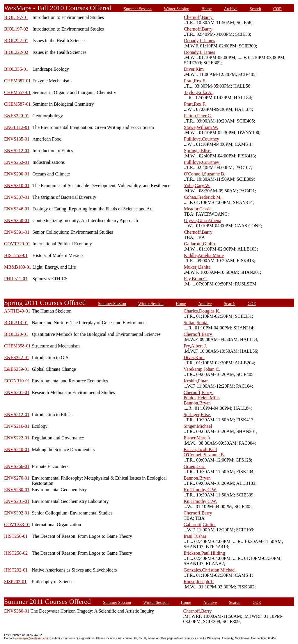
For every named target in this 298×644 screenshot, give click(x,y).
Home (206, 9)
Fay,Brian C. (196, 279)
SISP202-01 (15, 582)
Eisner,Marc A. (198, 438)
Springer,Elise (198, 151)
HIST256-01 (16, 536)
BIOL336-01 (16, 69)
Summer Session (138, 9)
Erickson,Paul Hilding (204, 553)
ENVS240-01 (17, 449)
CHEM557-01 (17, 92)
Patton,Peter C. (198, 116)
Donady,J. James (199, 41)
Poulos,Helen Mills (202, 398)
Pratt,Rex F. (195, 81)
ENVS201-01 (17, 392)
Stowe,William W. (201, 127)
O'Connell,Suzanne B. (205, 174)
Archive (230, 9)
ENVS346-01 (17, 209)
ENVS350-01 (17, 220)
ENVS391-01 (17, 232)
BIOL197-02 (16, 29)
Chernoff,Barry (199, 17)
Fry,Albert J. (195, 346)
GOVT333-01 (17, 525)
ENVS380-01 (17, 611)
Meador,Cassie (198, 209)
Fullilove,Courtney (202, 139)
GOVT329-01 (17, 244)
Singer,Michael (198, 426)
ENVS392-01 (17, 513)
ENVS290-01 (17, 174)
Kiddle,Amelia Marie (204, 255)
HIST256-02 (16, 553)
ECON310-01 (17, 381)
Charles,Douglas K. (202, 311)
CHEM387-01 (17, 81)
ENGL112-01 (17, 127)
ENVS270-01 (17, 478)
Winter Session (177, 9)
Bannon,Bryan (198, 403)
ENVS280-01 (17, 490)
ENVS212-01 (17, 151)
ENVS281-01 (17, 501)
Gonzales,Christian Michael (210, 570)
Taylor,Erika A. (198, 92)
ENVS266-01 (17, 466)
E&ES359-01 (17, 369)
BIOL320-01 (16, 334)
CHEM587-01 (17, 104)
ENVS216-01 (17, 426)
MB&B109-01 (18, 267)
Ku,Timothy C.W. (200, 490)
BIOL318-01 (16, 323)
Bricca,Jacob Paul (200, 449)
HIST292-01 (16, 570)
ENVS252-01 (17, 162)
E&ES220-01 (17, 116)
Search (255, 9)
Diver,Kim (194, 69)
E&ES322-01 (17, 358)
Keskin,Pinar (196, 381)
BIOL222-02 (16, 52)
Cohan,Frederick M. (203, 197)
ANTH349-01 (17, 311)
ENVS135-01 (17, 139)
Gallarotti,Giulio (200, 244)
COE (277, 9)
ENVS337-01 (17, 197)
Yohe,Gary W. (197, 186)
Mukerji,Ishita (198, 267)
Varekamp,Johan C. (202, 369)
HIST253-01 (16, 255)
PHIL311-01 (16, 279)
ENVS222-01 (17, 438)
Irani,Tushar (196, 536)
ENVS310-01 (17, 186)
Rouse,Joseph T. (199, 582)
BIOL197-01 (16, 17)
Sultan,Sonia (196, 323)
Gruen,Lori (195, 466)
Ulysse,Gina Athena (203, 220)
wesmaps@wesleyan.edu (32, 638)
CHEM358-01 (17, 346)
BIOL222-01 (16, 41)
